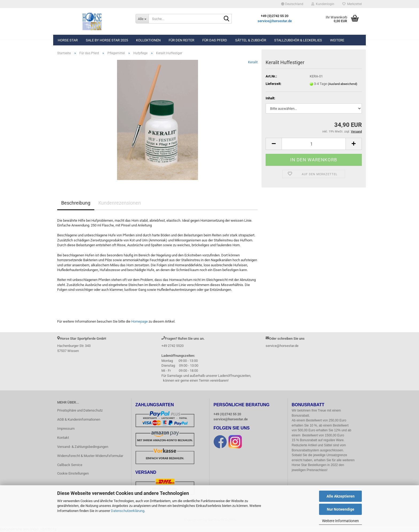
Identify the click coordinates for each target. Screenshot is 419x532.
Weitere (337, 40)
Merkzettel (352, 4)
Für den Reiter (181, 40)
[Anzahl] (314, 144)
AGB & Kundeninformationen (79, 419)
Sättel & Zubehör (251, 40)
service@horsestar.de (275, 21)
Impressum (66, 429)
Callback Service (70, 465)
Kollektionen (148, 40)
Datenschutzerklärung (128, 511)
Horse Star (68, 40)
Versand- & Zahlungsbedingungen (83, 447)
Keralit (253, 62)
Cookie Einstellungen (73, 473)
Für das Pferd (215, 40)
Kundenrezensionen (120, 203)
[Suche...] (142, 19)
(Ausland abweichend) (343, 84)
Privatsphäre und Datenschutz (80, 410)
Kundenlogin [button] (323, 4)
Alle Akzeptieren (341, 496)
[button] (292, 4)
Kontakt (63, 438)
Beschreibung (76, 203)
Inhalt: (270, 98)
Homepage (139, 321)
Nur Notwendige (341, 509)
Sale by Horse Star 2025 (107, 40)
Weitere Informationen (340, 521)
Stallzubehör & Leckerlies (298, 40)
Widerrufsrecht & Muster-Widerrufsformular (90, 456)
